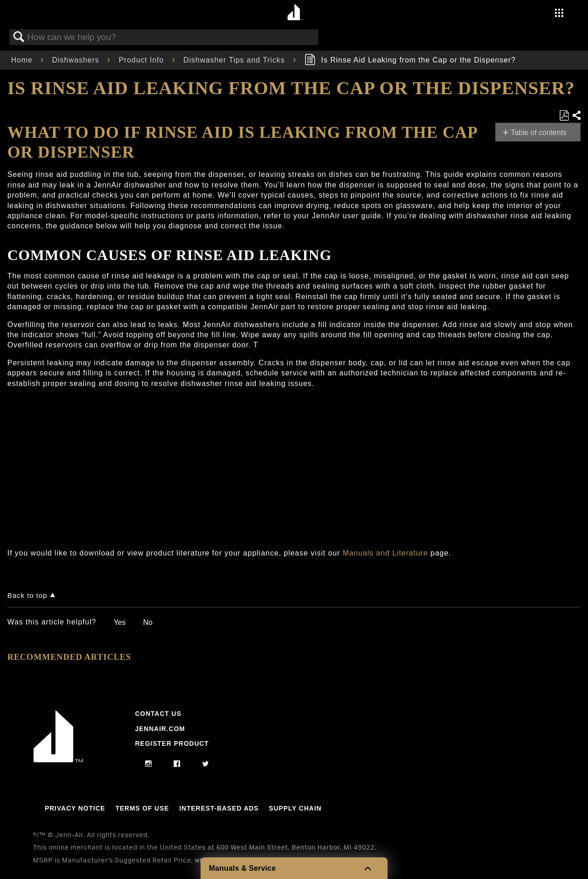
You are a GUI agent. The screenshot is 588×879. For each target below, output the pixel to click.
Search (19, 37)
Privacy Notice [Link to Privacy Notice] (75, 808)
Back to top (27, 595)
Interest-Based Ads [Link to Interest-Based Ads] (219, 808)
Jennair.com (160, 729)
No (147, 622)
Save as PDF (564, 116)
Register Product (172, 743)
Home (23, 60)
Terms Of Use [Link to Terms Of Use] (142, 808)
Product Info (142, 60)
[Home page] (295, 13)
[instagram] (149, 764)
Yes (119, 622)
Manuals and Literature (385, 553)
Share (576, 116)
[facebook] (177, 764)
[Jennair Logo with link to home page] (58, 760)
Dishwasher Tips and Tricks (235, 60)
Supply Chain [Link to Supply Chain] (295, 808)
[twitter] (206, 764)
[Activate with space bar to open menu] (559, 14)
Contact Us (158, 714)
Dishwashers (77, 60)
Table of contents (539, 133)
